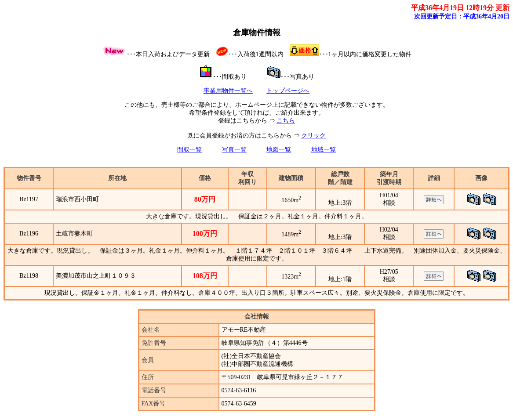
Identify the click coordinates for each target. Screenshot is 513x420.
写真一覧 (234, 150)
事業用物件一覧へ (228, 91)
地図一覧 (279, 150)
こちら (286, 121)
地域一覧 (324, 150)
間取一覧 (189, 150)
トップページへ (288, 91)
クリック (313, 136)
